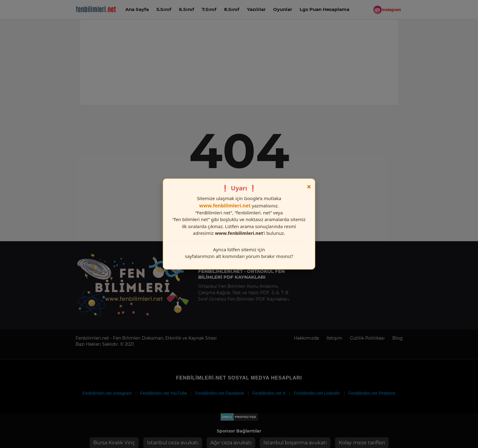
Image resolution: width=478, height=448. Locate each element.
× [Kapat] (309, 187)
